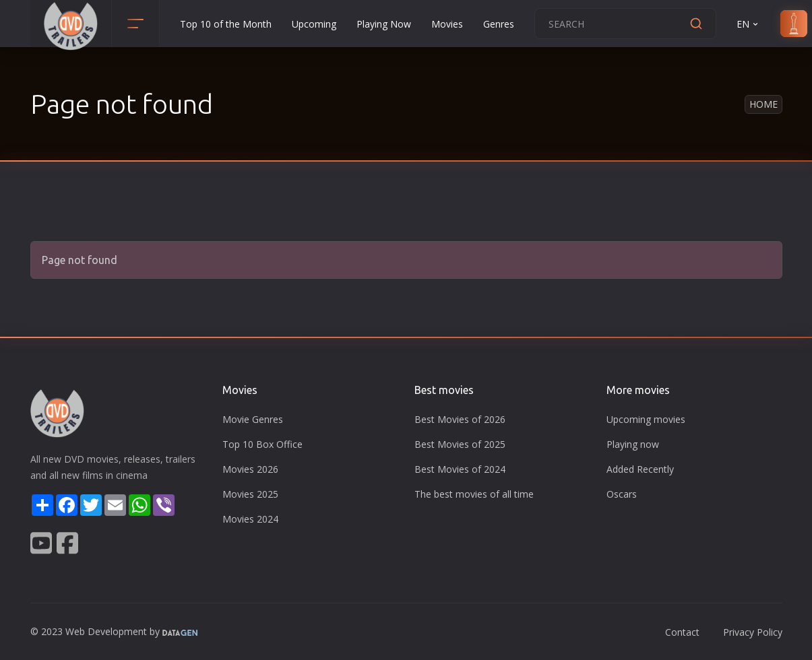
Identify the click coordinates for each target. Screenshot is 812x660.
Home (763, 104)
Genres (499, 24)
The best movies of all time (474, 494)
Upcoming (314, 24)
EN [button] (748, 24)
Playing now (633, 444)
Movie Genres (253, 419)
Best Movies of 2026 (460, 419)
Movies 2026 (250, 469)
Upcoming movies (646, 419)
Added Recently (640, 469)
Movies (447, 24)
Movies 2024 (250, 519)
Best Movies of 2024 (460, 469)
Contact (682, 632)
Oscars (622, 494)
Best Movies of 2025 (460, 444)
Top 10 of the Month (226, 24)
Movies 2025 (250, 494)
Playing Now (384, 24)
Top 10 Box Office (262, 444)
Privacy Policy (753, 632)
